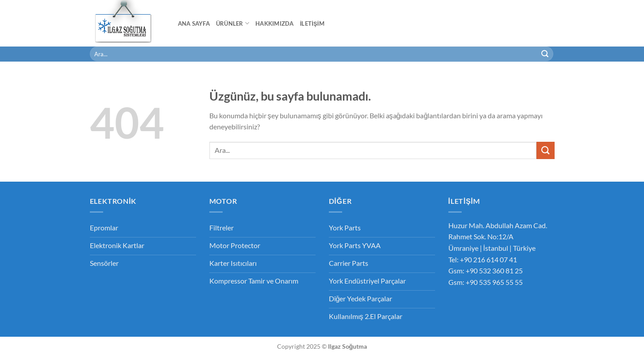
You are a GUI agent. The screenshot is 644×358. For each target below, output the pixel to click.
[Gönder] (545, 54)
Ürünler (233, 23)
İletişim (312, 23)
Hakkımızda (275, 23)
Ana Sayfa (194, 23)
